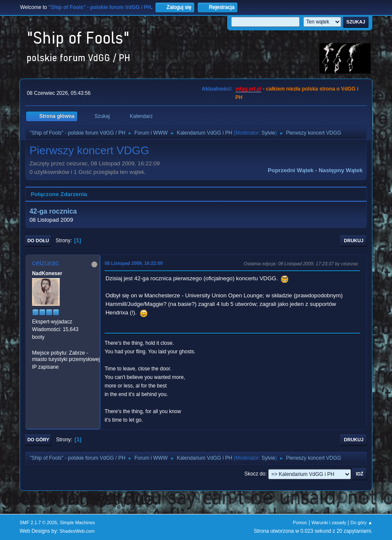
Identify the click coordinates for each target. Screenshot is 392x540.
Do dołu (38, 241)
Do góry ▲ (361, 522)
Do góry (38, 440)
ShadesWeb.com (77, 531)
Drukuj (354, 241)
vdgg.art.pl (248, 89)
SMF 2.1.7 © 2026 (38, 522)
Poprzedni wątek (291, 170)
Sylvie (268, 133)
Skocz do (255, 474)
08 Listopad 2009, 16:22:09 (134, 263)
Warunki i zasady (329, 522)
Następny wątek (341, 170)
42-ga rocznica (53, 211)
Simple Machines (77, 522)
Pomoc (300, 522)
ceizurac (45, 263)
